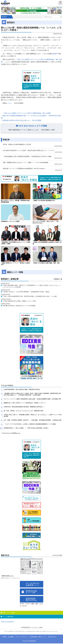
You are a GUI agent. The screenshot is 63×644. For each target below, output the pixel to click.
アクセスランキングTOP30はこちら (11, 433)
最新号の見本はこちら (8, 576)
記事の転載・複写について (38, 637)
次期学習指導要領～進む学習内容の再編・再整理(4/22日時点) (22, 389)
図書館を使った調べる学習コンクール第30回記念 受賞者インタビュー (25, 403)
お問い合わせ (52, 637)
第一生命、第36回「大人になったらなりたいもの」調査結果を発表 (24, 411)
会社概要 (11, 637)
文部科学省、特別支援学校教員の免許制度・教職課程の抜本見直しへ (24, 407)
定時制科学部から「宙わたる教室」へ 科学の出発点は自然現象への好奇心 (26, 428)
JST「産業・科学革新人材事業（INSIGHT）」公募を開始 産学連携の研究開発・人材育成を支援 (33, 420)
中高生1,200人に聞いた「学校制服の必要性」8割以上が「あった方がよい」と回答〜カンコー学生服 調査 (33, 415)
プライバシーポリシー (22, 637)
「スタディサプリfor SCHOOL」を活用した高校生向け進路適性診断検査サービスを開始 (30, 424)
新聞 (33, 604)
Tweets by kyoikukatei (7, 622)
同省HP (55, 54)
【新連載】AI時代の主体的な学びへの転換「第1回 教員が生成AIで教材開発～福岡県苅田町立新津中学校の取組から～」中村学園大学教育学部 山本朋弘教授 (32, 394)
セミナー (25, 606)
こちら (9, 103)
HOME (4, 637)
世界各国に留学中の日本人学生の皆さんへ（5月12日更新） (22, 120)
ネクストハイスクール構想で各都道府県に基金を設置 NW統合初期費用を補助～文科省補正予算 (32, 399)
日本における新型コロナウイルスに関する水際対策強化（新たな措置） (28, 113)
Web (37, 604)
